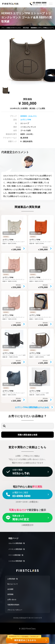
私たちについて (13, 584)
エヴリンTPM (26, 120)
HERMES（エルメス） (29, 116)
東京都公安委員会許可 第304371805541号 (28, 618)
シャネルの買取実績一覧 (17, 561)
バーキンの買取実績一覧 (17, 549)
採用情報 (10, 594)
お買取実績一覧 (13, 579)
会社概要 (10, 589)
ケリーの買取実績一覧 (16, 555)
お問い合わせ (12, 599)
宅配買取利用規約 (13, 605)
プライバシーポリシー (15, 610)
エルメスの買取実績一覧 (17, 543)
